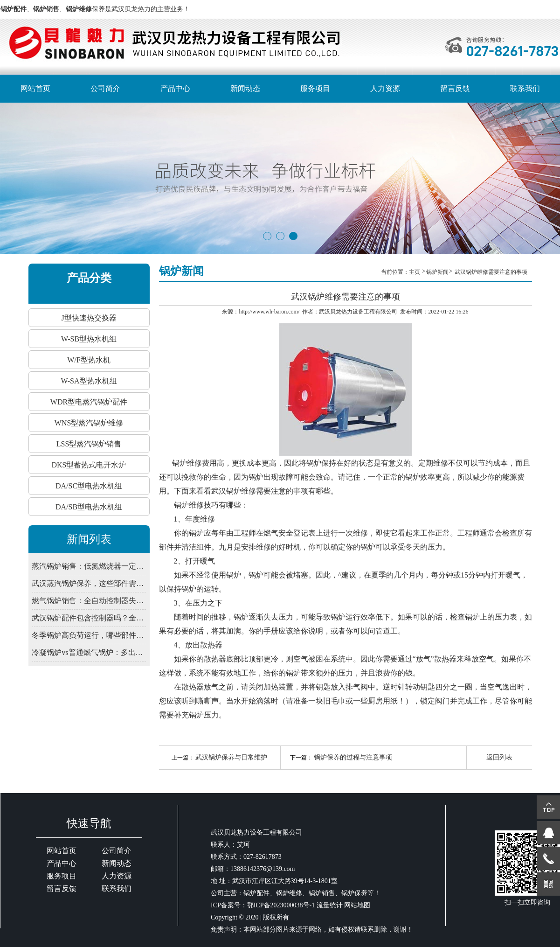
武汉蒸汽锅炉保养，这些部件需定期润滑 (89, 583)
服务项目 (315, 88)
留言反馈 (455, 88)
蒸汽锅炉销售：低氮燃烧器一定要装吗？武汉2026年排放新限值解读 (89, 566)
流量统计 (330, 905)
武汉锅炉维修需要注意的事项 (491, 272)
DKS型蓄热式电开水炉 (89, 465)
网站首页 (35, 88)
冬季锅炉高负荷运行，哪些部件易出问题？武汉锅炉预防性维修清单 (89, 635)
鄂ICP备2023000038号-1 (281, 905)
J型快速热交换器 (89, 318)
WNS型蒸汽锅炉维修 (89, 423)
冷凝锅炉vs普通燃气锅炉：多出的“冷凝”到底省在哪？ (89, 652)
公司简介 (105, 88)
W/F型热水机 (89, 360)
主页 (415, 272)
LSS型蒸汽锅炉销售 (89, 444)
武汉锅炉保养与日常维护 (231, 757)
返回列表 (499, 757)
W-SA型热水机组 (89, 381)
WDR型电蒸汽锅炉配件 (89, 402)
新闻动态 (245, 88)
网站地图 (357, 905)
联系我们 (525, 88)
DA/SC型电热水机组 (89, 486)
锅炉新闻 (437, 272)
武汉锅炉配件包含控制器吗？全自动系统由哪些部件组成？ (89, 618)
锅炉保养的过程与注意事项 (353, 757)
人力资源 (385, 88)
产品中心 (175, 88)
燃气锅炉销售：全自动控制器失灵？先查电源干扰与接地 (89, 601)
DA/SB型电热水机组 (89, 507)
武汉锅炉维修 (234, 491)
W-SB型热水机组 (89, 339)
